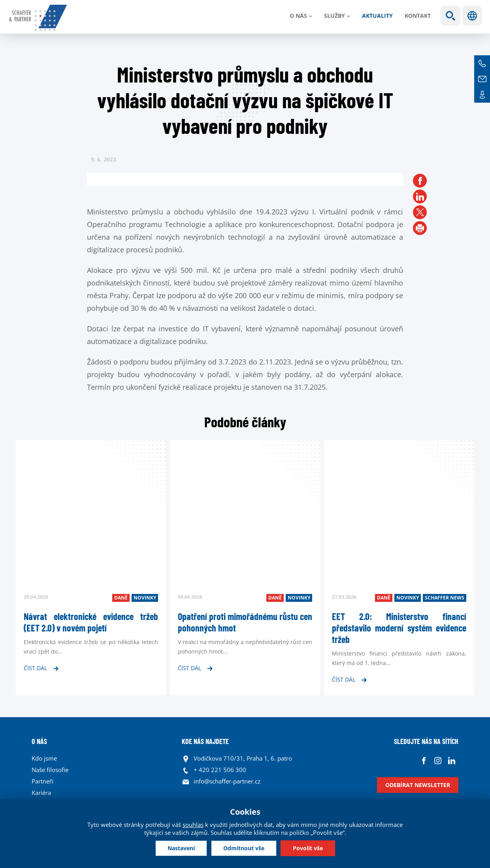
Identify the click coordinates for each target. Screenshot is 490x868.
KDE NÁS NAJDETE (205, 741)
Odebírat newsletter (418, 785)
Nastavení (181, 848)
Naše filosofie (50, 770)
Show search (450, 16)
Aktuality (377, 16)
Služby (335, 16)
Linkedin (451, 760)
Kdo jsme (44, 758)
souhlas (193, 825)
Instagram (438, 760)
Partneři (42, 781)
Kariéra (41, 793)
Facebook (424, 760)
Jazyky (472, 16)
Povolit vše (308, 848)
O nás (298, 16)
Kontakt (418, 16)
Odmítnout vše (244, 848)
